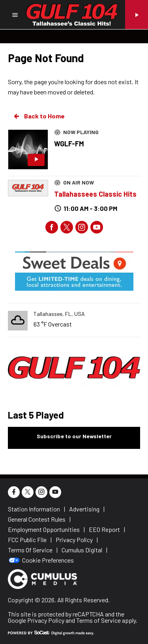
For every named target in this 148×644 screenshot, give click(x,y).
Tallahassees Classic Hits (95, 194)
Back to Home (39, 116)
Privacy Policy (46, 620)
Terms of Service (98, 620)
